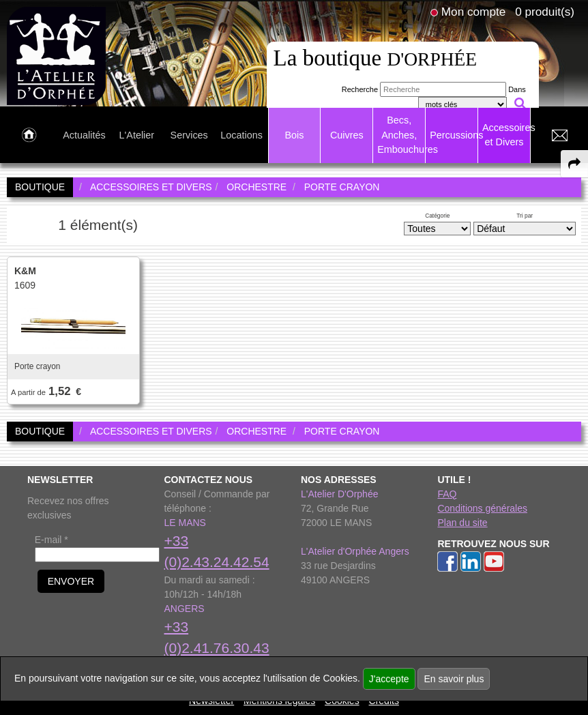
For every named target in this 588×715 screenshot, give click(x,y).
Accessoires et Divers (506, 135)
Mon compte (473, 12)
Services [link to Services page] (189, 135)
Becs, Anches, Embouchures (401, 135)
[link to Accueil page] (29, 136)
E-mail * (52, 540)
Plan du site (462, 523)
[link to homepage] (56, 55)
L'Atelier (137, 135)
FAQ (447, 494)
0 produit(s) (545, 12)
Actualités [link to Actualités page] (84, 135)
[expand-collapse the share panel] (574, 164)
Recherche (360, 89)
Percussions (454, 135)
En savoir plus (454, 679)
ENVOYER (71, 581)
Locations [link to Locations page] (241, 135)
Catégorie (437, 216)
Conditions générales (482, 508)
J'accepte (389, 679)
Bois (294, 135)
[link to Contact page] (559, 136)
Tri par (525, 216)
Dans (517, 89)
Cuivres (347, 135)
